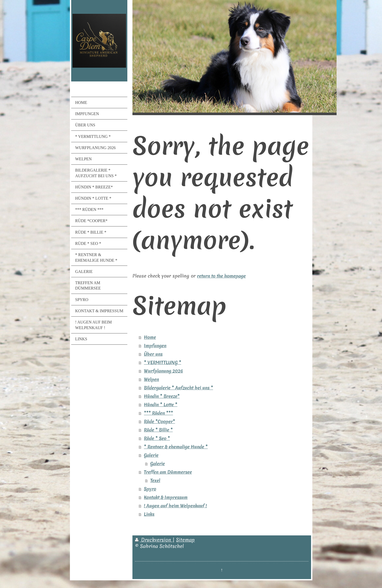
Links (149, 514)
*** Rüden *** (158, 413)
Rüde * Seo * (157, 438)
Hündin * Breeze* (162, 396)
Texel (155, 481)
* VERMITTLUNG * (163, 363)
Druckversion (154, 540)
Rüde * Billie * (158, 430)
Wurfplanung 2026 (163, 371)
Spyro (150, 489)
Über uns (153, 354)
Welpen (151, 379)
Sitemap (185, 540)
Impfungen (155, 346)
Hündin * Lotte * (161, 405)
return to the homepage (221, 276)
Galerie (151, 455)
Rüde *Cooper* (159, 422)
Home (150, 337)
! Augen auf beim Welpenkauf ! (175, 506)
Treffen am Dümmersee (168, 472)
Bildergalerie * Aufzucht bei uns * (178, 388)
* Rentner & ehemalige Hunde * (176, 447)
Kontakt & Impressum (166, 497)
